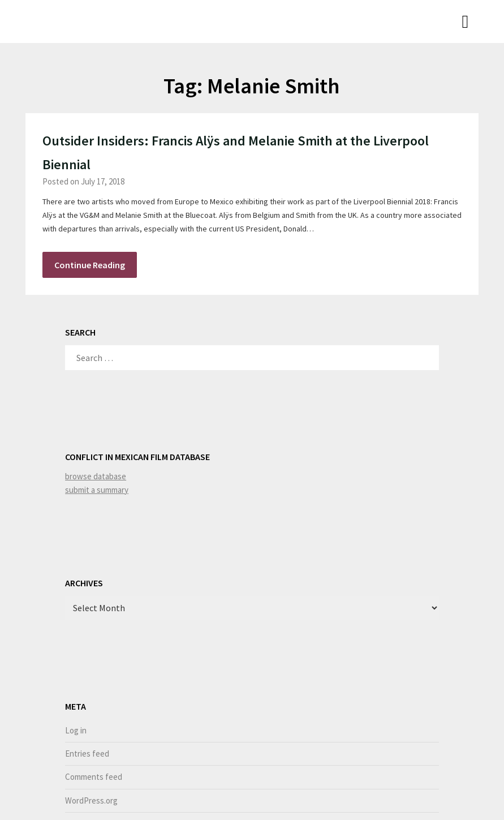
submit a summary (97, 490)
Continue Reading (90, 265)
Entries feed (87, 754)
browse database (96, 476)
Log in (76, 730)
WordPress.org (91, 800)
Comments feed (94, 777)
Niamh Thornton (72, 20)
